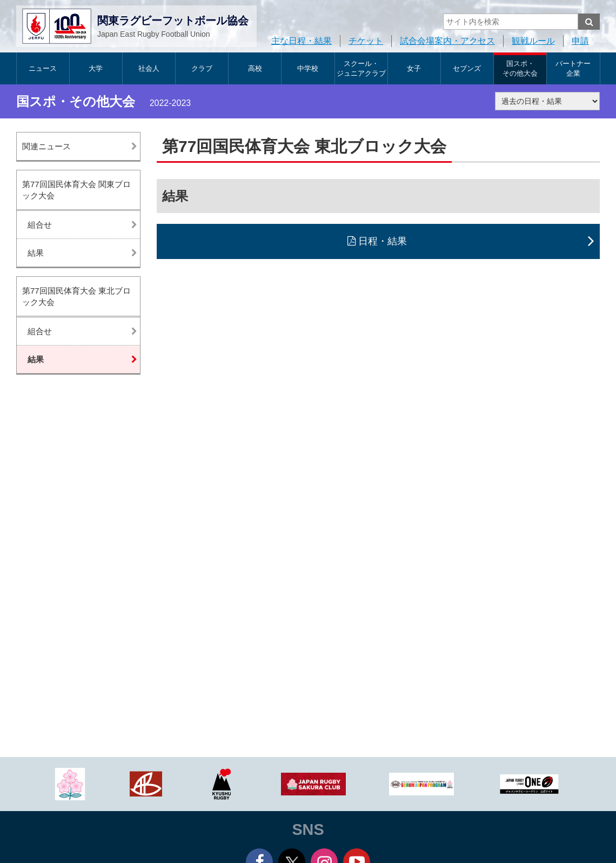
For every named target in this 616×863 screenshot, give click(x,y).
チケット (366, 41)
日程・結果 (383, 241)
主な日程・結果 (302, 41)
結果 (36, 253)
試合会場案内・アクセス (447, 41)
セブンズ (467, 68)
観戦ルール (533, 41)
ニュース (43, 68)
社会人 (149, 68)
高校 (255, 68)
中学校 (308, 68)
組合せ (40, 225)
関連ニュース (46, 146)
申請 (580, 41)
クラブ (202, 68)
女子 (414, 68)
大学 (96, 68)
